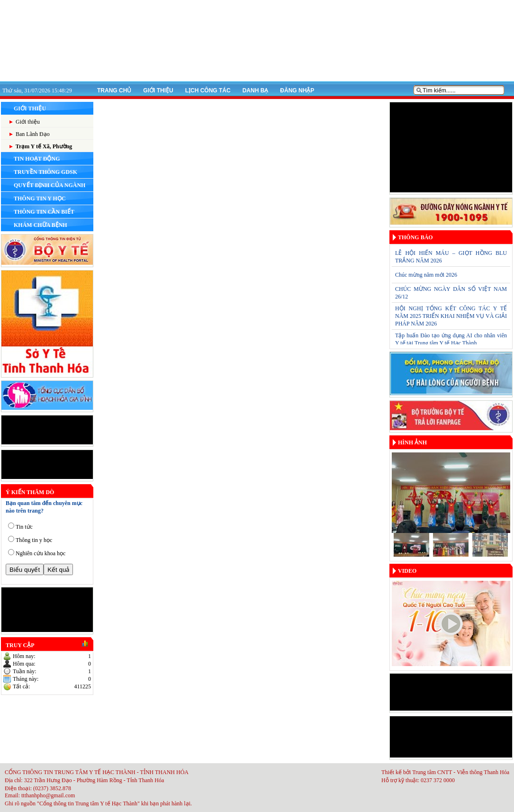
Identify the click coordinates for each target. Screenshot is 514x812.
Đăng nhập (297, 90)
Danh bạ (256, 90)
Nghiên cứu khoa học (41, 553)
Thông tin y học (34, 540)
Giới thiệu (158, 90)
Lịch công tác (208, 90)
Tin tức (24, 527)
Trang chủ (114, 90)
